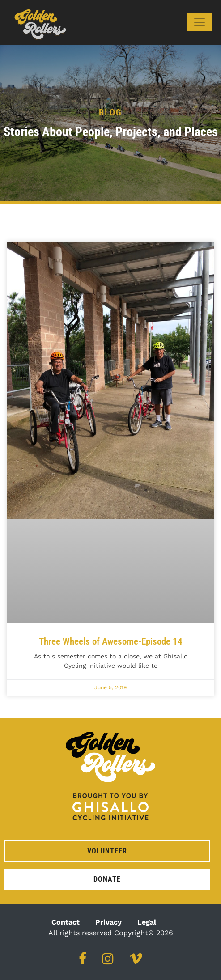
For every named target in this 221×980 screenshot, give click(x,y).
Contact (66, 922)
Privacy (108, 922)
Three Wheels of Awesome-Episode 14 (111, 641)
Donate (107, 879)
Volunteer (107, 851)
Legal (147, 922)
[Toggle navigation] (200, 22)
